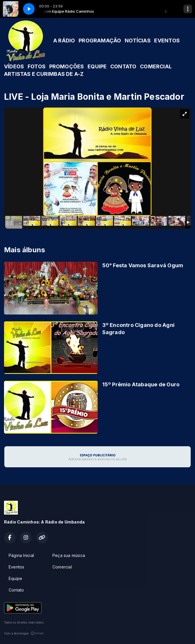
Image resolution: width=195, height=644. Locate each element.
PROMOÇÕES (67, 66)
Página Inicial (21, 555)
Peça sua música (69, 555)
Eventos (16, 567)
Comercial (62, 567)
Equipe (15, 578)
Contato (16, 590)
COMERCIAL (156, 66)
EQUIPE (97, 66)
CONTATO (123, 66)
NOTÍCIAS (138, 41)
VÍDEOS (14, 66)
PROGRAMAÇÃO (100, 41)
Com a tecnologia (24, 633)
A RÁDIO (64, 41)
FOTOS (37, 66)
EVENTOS (167, 41)
